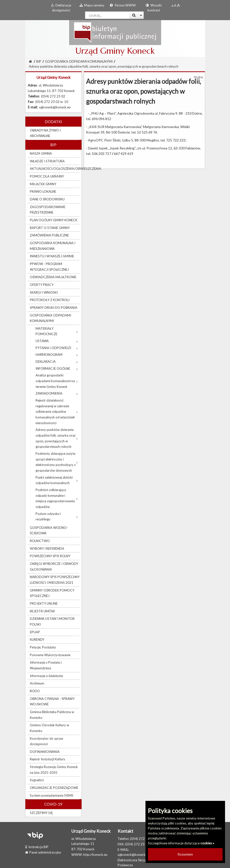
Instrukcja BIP (37, 847)
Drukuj (198, 77)
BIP (39, 61)
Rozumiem (185, 854)
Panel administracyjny (43, 852)
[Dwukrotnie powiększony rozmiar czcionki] (178, 5)
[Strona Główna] (30, 61)
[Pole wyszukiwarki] (107, 15)
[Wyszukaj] (134, 15)
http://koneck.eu (95, 855)
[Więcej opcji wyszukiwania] (141, 15)
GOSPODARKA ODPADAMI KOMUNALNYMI (79, 61)
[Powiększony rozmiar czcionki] (175, 5)
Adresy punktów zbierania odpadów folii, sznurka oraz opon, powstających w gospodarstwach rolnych (104, 66)
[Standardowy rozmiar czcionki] (172, 5)
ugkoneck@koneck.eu (134, 855)
